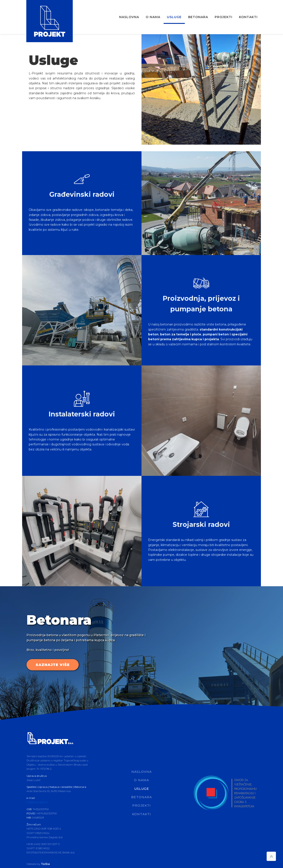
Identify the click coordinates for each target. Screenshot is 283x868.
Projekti (224, 17)
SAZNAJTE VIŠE (53, 664)
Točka (45, 863)
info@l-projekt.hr (37, 802)
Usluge (174, 17)
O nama (153, 17)
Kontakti (248, 17)
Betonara (198, 17)
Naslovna (129, 17)
